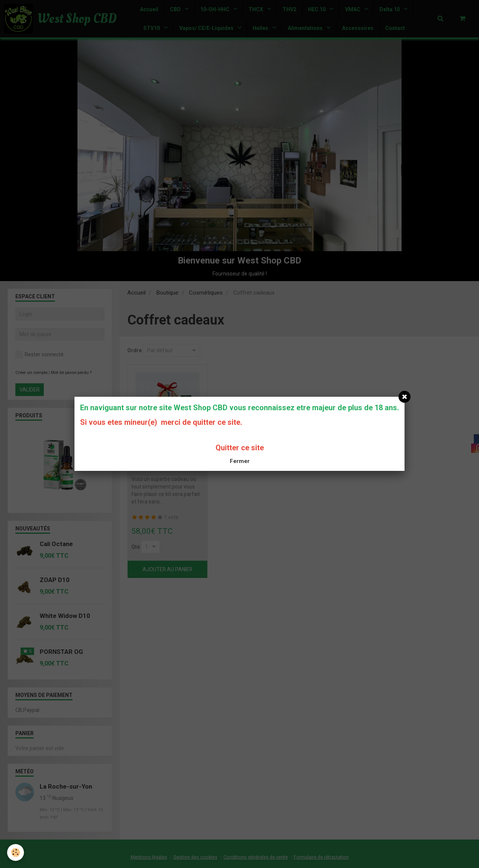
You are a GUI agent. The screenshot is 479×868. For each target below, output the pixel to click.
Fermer (240, 461)
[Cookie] (16, 852)
